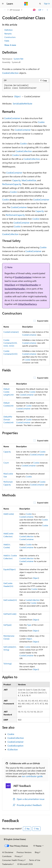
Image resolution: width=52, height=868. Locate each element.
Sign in (47, 4)
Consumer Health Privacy (13, 860)
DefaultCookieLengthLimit (9, 392)
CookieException (15, 746)
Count (6, 463)
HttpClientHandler (29, 285)
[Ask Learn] (34, 10)
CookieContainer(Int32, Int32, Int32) (10, 343)
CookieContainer (12, 118)
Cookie (41, 122)
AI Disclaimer (8, 852)
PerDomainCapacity (12, 184)
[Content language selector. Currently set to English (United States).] (15, 839)
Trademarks (7, 864)
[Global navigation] (3, 4)
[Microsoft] (26, 4)
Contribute (7, 856)
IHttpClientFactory (27, 304)
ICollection (13, 749)
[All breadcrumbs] (5, 10)
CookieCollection (10, 73)
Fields (7, 41)
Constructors (10, 37)
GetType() (7, 625)
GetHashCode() (10, 614)
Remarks (8, 34)
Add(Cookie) (9, 514)
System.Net (18, 59)
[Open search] (40, 4)
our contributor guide (32, 776)
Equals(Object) (10, 569)
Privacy (18, 856)
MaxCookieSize (29, 180)
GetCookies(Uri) (10, 600)
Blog (37, 852)
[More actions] (47, 10)
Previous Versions (24, 852)
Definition (9, 30)
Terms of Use (35, 860)
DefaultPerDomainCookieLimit (8, 420)
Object (17, 96)
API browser (15, 10)
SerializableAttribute (22, 103)
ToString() (8, 664)
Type (29, 625)
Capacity (17, 180)
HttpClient (10, 285)
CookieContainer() (11, 332)
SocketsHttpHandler (15, 289)
